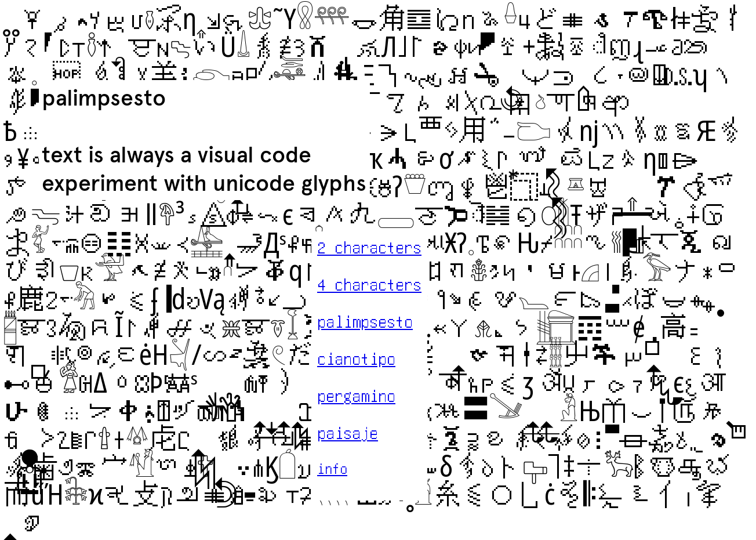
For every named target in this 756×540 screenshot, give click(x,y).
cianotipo (356, 358)
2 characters (369, 247)
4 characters (369, 284)
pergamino (356, 396)
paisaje (348, 433)
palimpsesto (365, 321)
